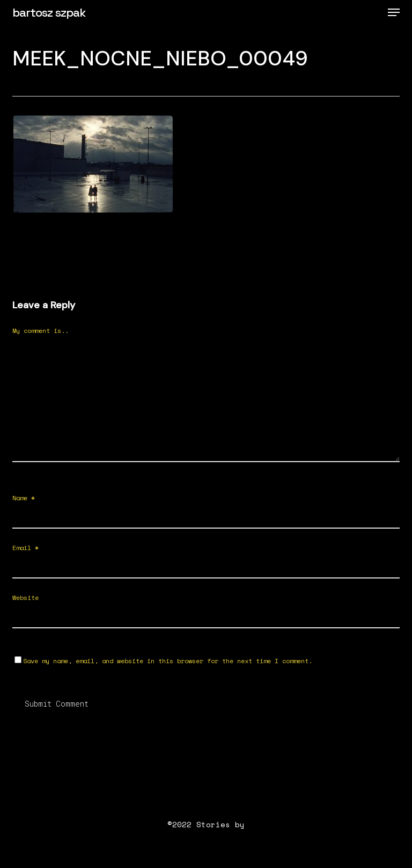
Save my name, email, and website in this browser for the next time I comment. (168, 661)
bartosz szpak (49, 12)
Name (24, 498)
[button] (394, 12)
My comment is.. (41, 331)
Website (25, 598)
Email (25, 548)
